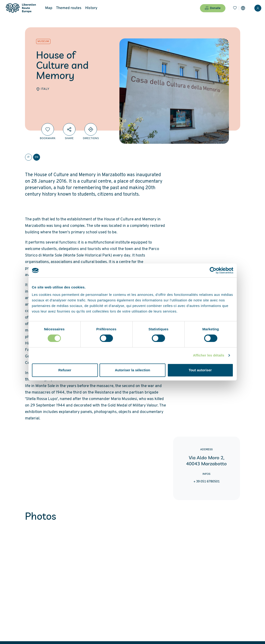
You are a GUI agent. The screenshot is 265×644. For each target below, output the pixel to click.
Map (49, 8)
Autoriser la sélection (132, 370)
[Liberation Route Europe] (21, 8)
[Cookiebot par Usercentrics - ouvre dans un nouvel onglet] (213, 270)
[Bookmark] (48, 129)
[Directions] (91, 129)
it (28, 157)
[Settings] (243, 8)
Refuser (65, 370)
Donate (213, 8)
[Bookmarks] (235, 8)
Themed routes (69, 8)
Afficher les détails (209, 355)
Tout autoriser (200, 370)
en (37, 157)
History (91, 8)
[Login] (258, 8)
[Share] (69, 129)
